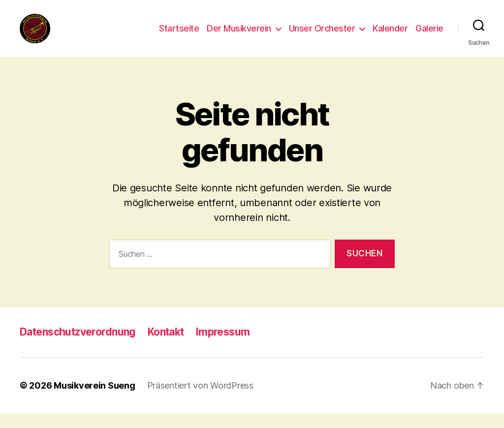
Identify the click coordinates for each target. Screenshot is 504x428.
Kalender (390, 36)
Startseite (179, 36)
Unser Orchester (322, 36)
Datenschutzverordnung (78, 347)
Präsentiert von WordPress (200, 400)
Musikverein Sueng (94, 400)
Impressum (223, 347)
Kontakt (166, 347)
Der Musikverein (239, 36)
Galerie (429, 36)
